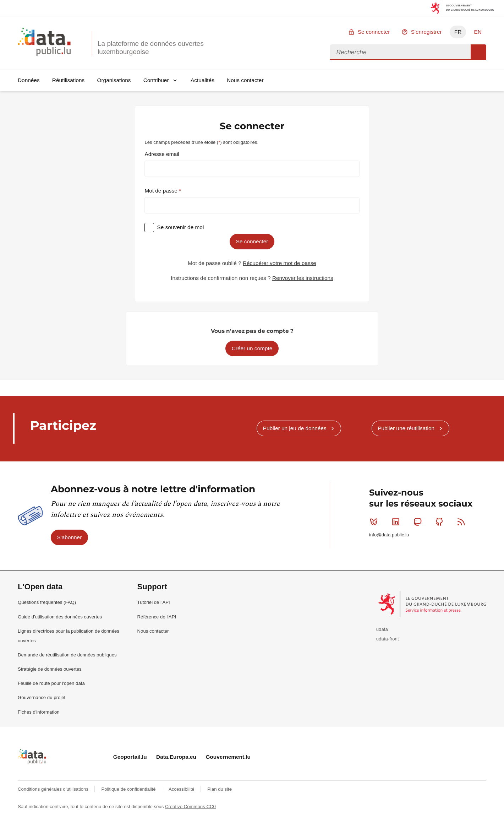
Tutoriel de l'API (154, 602)
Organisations (114, 80)
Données (29, 80)
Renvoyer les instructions (303, 278)
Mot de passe (162, 191)
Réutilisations (69, 80)
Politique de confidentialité (129, 789)
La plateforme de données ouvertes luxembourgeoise (151, 48)
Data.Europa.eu (176, 757)
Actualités (202, 80)
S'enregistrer (426, 32)
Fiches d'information (39, 712)
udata (382, 629)
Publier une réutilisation (406, 428)
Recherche (478, 52)
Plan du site (220, 789)
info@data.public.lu (389, 535)
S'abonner (70, 537)
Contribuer (156, 80)
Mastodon (419, 522)
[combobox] (400, 52)
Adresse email (162, 154)
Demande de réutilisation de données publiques (67, 655)
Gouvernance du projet (42, 697)
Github (441, 522)
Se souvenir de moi (181, 227)
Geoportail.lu (130, 757)
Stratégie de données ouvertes (50, 669)
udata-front (388, 639)
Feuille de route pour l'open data (51, 683)
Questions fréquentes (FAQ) (47, 602)
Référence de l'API (157, 617)
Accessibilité (182, 789)
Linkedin (397, 522)
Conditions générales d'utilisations (54, 789)
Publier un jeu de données (295, 428)
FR (458, 32)
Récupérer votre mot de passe (280, 263)
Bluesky (375, 522)
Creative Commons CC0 (190, 807)
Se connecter (374, 32)
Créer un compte (252, 348)
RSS (463, 522)
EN (478, 32)
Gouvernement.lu (228, 757)
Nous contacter (245, 80)
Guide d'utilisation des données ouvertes (60, 617)
